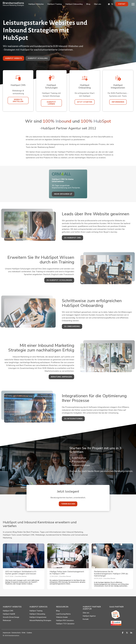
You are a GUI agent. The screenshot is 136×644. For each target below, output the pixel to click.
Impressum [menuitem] (7, 633)
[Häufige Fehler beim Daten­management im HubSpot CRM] (68, 556)
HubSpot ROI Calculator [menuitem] (65, 621)
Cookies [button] (29, 633)
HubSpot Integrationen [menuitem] (38, 617)
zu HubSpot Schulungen (59, 280)
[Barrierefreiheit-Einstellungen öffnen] (2, 324)
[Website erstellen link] (18, 100)
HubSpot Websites (36, 4)
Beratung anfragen (61, 377)
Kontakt (122, 4)
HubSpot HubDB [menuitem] (9, 614)
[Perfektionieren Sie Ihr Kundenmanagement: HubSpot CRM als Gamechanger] (112, 556)
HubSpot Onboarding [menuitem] (37, 614)
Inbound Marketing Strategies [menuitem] (40, 621)
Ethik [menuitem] (24, 633)
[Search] (112, 4)
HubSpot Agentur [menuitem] (89, 616)
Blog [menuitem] (58, 611)
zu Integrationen (73, 419)
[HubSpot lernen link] (51, 103)
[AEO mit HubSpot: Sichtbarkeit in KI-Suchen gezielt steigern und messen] (24, 556)
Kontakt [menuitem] (86, 619)
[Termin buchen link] (68, 504)
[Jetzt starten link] (85, 102)
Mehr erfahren (63, 194)
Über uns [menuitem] (86, 613)
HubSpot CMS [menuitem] (8, 611)
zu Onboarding (72, 326)
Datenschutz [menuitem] (16, 633)
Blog (88, 4)
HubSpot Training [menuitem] (36, 611)
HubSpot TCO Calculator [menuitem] (65, 624)
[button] (133, 4)
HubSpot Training (55, 4)
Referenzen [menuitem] (7, 621)
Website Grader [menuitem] (62, 617)
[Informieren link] (118, 102)
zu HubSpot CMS (72, 238)
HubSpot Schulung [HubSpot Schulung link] (38, 58)
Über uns (98, 4)
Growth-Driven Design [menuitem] (11, 617)
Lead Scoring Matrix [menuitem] (63, 614)
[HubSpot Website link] (14, 58)
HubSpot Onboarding (74, 4)
